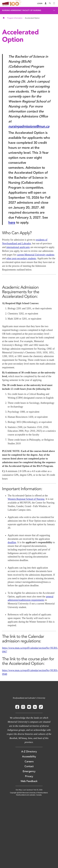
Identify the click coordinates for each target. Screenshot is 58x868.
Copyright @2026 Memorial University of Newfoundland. (29, 793)
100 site (16, 3)
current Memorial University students (35, 255)
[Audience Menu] (46, 3)
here (12, 222)
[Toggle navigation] (54, 3)
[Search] (50, 3)
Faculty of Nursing (32, 10)
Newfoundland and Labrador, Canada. (29, 795)
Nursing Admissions (12, 10)
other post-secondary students (21, 258)
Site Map (19, 790)
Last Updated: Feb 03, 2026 (33, 790)
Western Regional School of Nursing (26, 499)
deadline (12, 542)
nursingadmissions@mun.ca (29, 126)
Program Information (15, 18)
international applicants (18, 247)
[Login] (40, 4)
